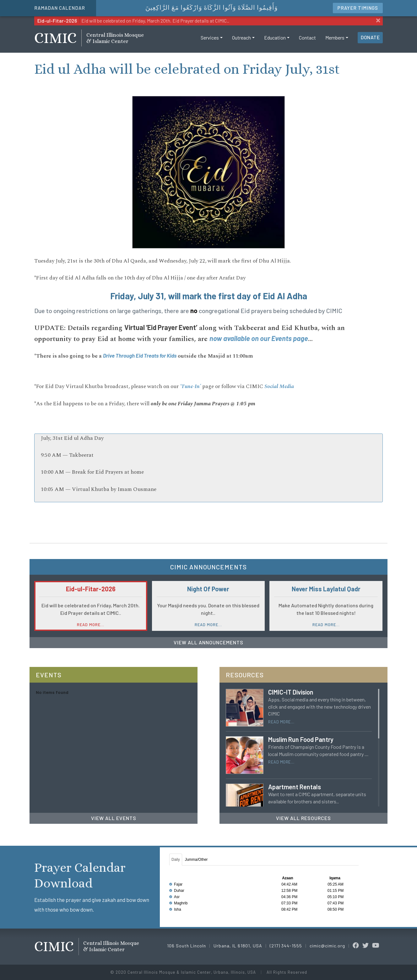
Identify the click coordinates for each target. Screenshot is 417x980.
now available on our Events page (259, 338)
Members (335, 42)
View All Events (114, 818)
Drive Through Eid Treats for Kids (140, 355)
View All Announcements (208, 642)
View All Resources (303, 818)
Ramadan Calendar (60, 8)
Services (210, 42)
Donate (370, 42)
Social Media (279, 386)
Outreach (241, 42)
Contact (307, 42)
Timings (358, 8)
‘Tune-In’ (190, 386)
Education (275, 42)
